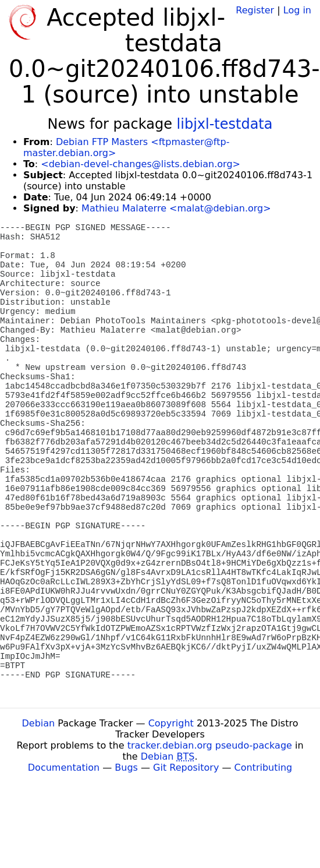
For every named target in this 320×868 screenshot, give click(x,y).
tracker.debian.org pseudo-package (210, 745)
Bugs (126, 768)
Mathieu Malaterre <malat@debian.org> (176, 208)
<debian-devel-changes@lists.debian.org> (141, 164)
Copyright (171, 723)
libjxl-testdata (225, 124)
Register (255, 10)
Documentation (64, 768)
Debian (39, 723)
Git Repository (186, 768)
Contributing (264, 768)
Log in (297, 10)
